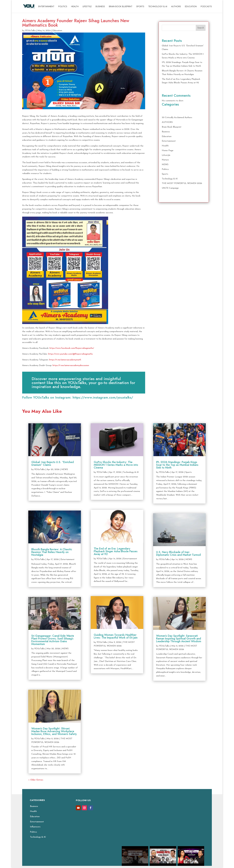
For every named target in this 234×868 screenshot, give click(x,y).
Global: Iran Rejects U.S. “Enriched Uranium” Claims (53, 463)
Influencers (35, 827)
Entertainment (46, 7)
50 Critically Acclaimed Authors (177, 118)
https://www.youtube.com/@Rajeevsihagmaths (70, 354)
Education (191, 7)
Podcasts (206, 7)
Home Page (168, 151)
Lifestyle (87, 7)
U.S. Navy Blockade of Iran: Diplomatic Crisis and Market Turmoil (178, 553)
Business (100, 7)
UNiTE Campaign (170, 188)
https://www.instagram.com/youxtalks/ (103, 397)
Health (75, 7)
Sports (140, 7)
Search (201, 28)
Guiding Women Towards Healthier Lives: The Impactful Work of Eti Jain (116, 636)
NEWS (165, 165)
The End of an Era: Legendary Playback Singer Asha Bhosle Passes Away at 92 (116, 551)
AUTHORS (176, 7)
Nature (165, 160)
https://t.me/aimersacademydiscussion (71, 365)
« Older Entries (36, 780)
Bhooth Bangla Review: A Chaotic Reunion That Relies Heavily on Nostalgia (52, 552)
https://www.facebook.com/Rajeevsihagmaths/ (72, 348)
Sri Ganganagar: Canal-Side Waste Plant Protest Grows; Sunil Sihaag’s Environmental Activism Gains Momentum (53, 640)
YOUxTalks (30, 31)
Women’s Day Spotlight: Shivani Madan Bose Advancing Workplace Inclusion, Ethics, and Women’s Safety (54, 731)
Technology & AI (158, 7)
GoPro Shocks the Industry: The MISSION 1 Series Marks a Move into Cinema (116, 465)
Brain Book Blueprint (121, 7)
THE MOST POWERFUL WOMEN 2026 (182, 183)
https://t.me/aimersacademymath (65, 360)
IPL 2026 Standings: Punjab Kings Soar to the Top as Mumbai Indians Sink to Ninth (177, 465)
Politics (63, 7)
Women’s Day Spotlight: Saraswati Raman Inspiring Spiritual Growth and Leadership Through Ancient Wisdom (179, 639)
